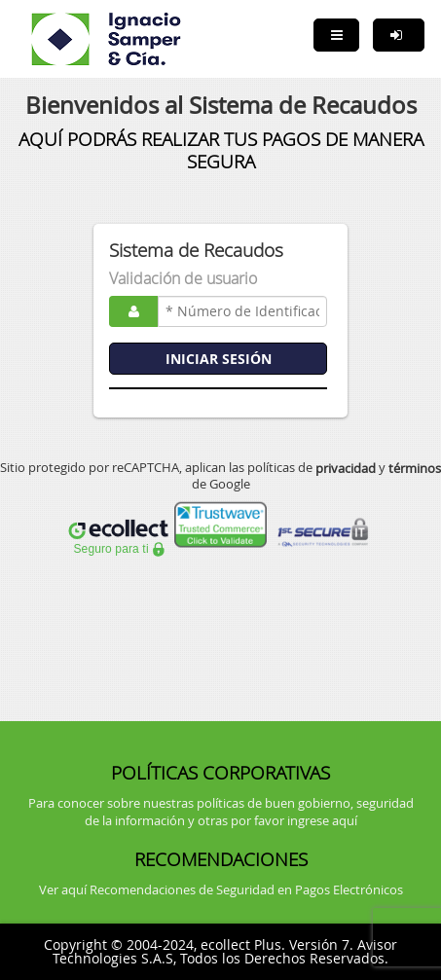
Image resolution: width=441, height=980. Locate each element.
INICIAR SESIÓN (219, 359)
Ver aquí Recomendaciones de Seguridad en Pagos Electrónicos (221, 889)
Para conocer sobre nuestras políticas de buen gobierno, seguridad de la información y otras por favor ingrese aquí (221, 812)
